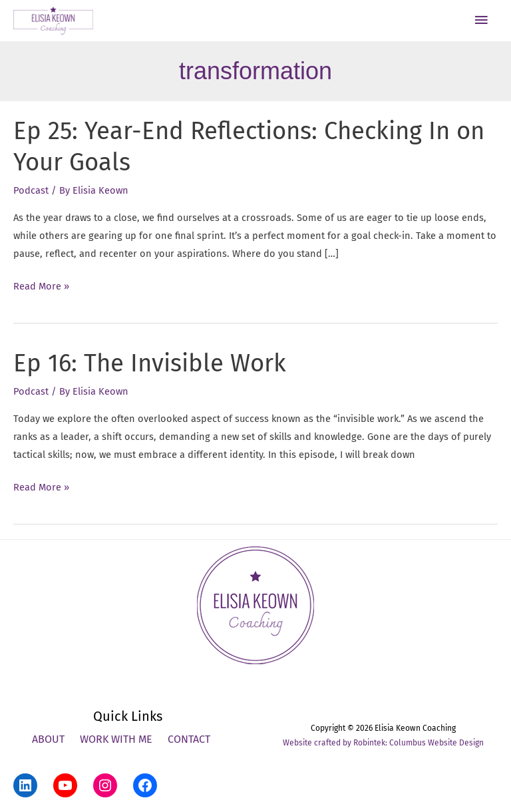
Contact (189, 739)
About (48, 739)
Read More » (41, 287)
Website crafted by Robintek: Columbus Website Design (383, 743)
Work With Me (116, 739)
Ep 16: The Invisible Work (150, 363)
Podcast (31, 190)
